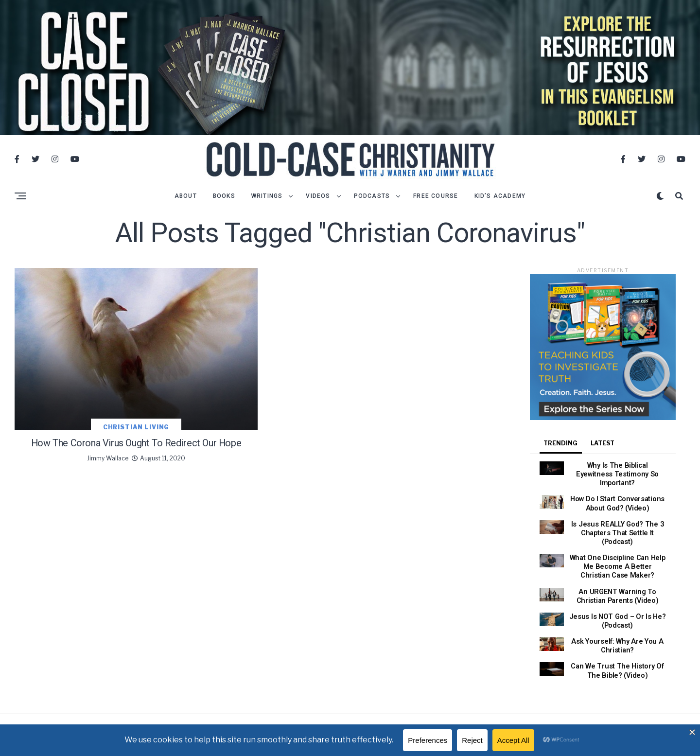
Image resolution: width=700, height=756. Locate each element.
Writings (267, 203)
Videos (318, 203)
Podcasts (372, 203)
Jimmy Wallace (108, 483)
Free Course (436, 203)
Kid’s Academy (500, 203)
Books (224, 203)
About (186, 203)
